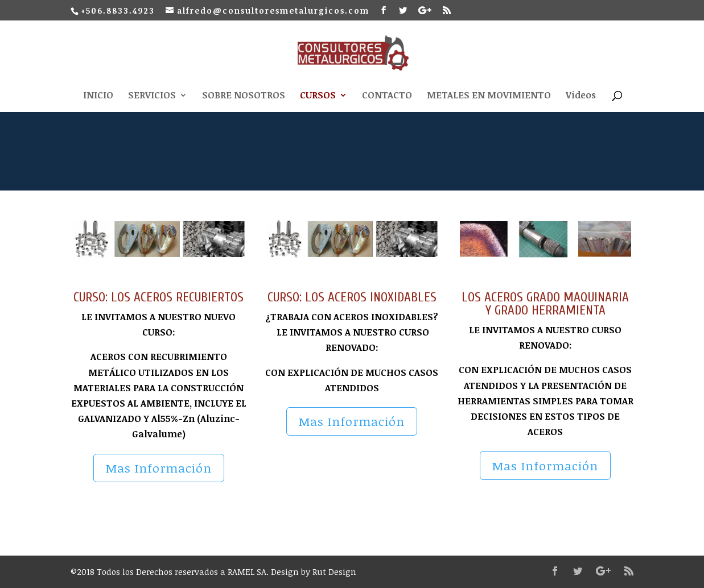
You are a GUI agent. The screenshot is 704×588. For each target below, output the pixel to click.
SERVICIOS (152, 96)
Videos (581, 96)
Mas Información (159, 468)
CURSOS (318, 96)
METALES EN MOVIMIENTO (489, 96)
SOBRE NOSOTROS (244, 96)
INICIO (98, 96)
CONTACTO (387, 96)
